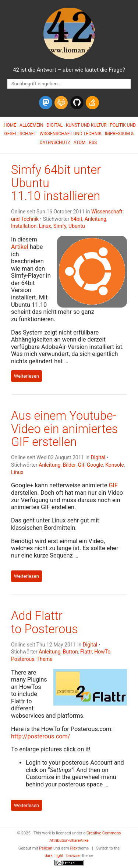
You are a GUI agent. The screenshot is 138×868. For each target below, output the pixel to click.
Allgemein (31, 125)
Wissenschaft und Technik (71, 134)
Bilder (69, 465)
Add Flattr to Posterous (45, 622)
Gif (81, 465)
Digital (55, 125)
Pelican (46, 848)
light (59, 856)
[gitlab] (61, 103)
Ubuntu (77, 226)
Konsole (114, 465)
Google (95, 465)
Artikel (20, 247)
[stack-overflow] (92, 103)
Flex (74, 848)
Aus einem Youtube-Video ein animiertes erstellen (64, 429)
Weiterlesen (26, 376)
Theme (45, 659)
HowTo (102, 652)
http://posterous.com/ (41, 736)
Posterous (23, 659)
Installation (24, 226)
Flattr (86, 652)
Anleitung (95, 219)
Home (10, 125)
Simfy (60, 226)
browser (74, 856)
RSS (93, 143)
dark (49, 856)
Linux (45, 226)
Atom (80, 143)
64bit (77, 219)
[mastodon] (46, 103)
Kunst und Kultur (86, 125)
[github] (77, 103)
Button (70, 652)
